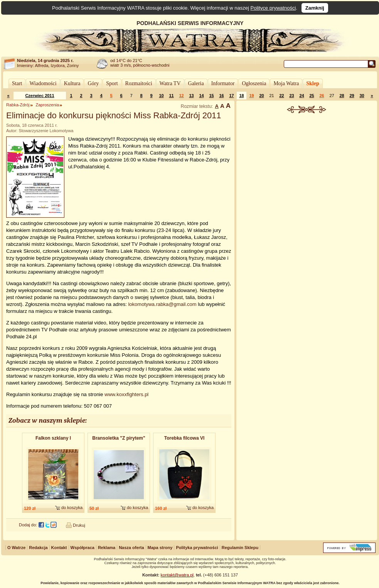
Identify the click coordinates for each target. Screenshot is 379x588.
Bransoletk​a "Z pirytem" (119, 438)
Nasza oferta (131, 548)
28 (342, 96)
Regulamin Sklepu (240, 548)
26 (322, 96)
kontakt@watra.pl (177, 575)
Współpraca (83, 548)
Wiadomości (43, 83)
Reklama (107, 548)
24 (302, 96)
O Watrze (16, 548)
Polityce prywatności (273, 8)
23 (291, 96)
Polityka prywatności (197, 548)
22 (281, 96)
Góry (93, 83)
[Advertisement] (307, 165)
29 (352, 96)
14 (201, 96)
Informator (223, 83)
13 (191, 96)
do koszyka (72, 507)
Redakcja (38, 548)
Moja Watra (286, 83)
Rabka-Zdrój (18, 105)
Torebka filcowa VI (184, 438)
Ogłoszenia (254, 83)
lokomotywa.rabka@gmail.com (162, 304)
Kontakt (59, 548)
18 (241, 96)
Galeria (196, 83)
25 (312, 96)
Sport (112, 83)
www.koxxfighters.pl (126, 394)
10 (161, 96)
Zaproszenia (48, 105)
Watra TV (170, 83)
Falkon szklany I (53, 438)
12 (181, 96)
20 (261, 96)
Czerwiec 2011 (40, 96)
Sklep (312, 83)
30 (362, 96)
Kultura (72, 83)
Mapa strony (160, 548)
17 (231, 96)
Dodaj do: (28, 525)
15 (211, 96)
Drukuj (79, 525)
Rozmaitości (139, 83)
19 (251, 96)
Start (17, 83)
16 (221, 96)
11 (171, 96)
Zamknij (315, 8)
